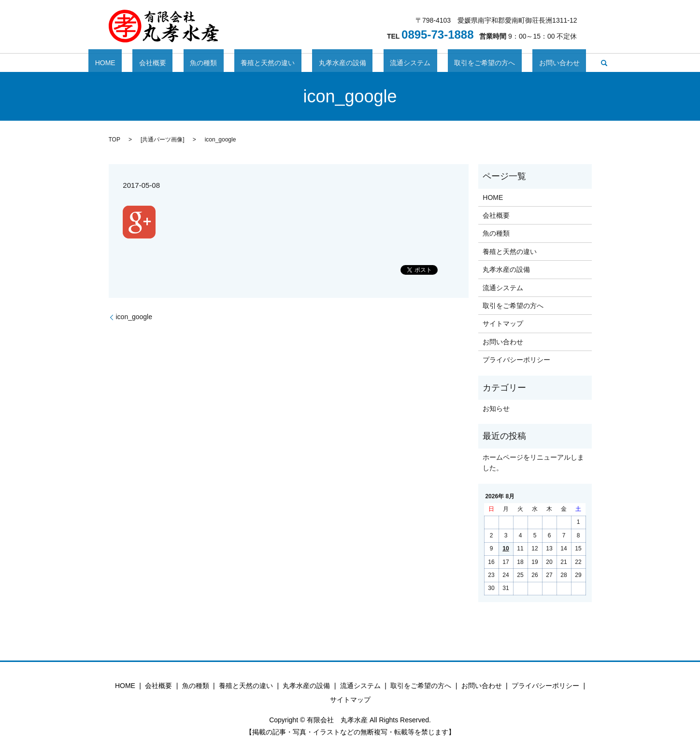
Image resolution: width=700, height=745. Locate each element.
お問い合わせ (514, 63)
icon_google (134, 317)
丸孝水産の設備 (336, 63)
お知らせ (496, 408)
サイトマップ (503, 323)
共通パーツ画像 (162, 140)
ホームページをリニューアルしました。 (533, 463)
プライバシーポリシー (516, 360)
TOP (114, 140)
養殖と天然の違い (274, 63)
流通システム (391, 63)
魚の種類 (223, 63)
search (552, 63)
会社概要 (185, 63)
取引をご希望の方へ (452, 63)
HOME (151, 63)
